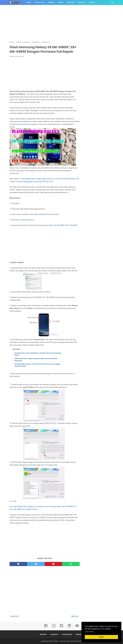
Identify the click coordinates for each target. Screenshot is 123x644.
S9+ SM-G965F (72, 225)
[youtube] (77, 627)
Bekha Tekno (20, 56)
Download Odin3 (28, 220)
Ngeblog (82, 2)
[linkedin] (69, 627)
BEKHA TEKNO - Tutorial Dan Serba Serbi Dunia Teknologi (66, 641)
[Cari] (112, 3)
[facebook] (18, 564)
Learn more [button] (89, 632)
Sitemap (92, 2)
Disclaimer (80, 634)
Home (29, 2)
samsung (22, 124)
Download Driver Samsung (49, 214)
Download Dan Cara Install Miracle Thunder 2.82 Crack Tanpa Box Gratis (38, 354)
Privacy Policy (67, 634)
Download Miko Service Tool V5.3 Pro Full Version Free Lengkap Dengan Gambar (37, 365)
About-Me (43, 634)
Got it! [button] (101, 637)
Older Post (75, 616)
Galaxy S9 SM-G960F (57, 225)
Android (51, 2)
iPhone (61, 2)
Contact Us (54, 634)
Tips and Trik (39, 2)
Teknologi (71, 2)
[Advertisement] (61, 24)
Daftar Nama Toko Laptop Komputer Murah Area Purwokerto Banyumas (36, 360)
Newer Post (15, 616)
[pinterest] (53, 564)
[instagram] (54, 627)
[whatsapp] (71, 564)
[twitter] (36, 564)
